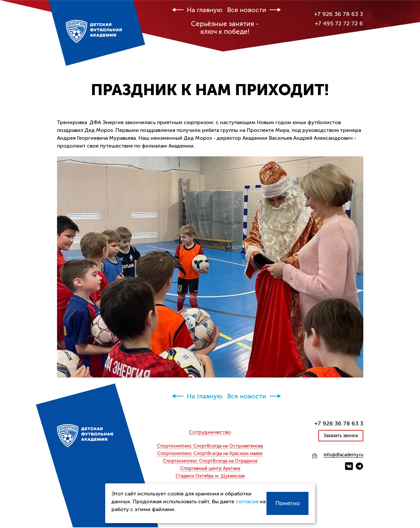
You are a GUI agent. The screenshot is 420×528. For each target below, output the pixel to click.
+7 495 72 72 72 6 (339, 23)
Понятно (288, 503)
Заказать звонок (341, 436)
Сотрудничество (210, 432)
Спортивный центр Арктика (210, 469)
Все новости (247, 10)
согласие (247, 502)
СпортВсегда (210, 446)
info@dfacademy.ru (343, 455)
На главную (205, 10)
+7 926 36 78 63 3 (339, 14)
